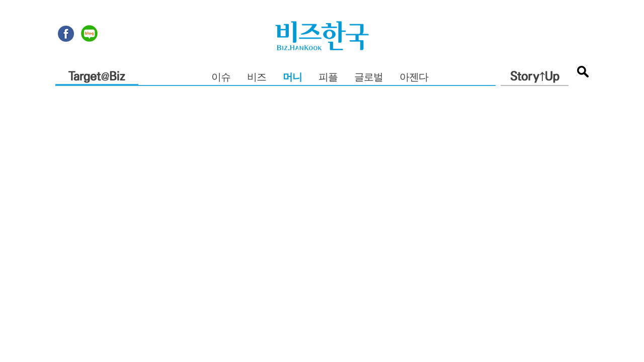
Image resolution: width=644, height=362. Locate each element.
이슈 (221, 78)
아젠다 (414, 78)
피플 (328, 78)
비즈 (257, 78)
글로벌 (369, 78)
